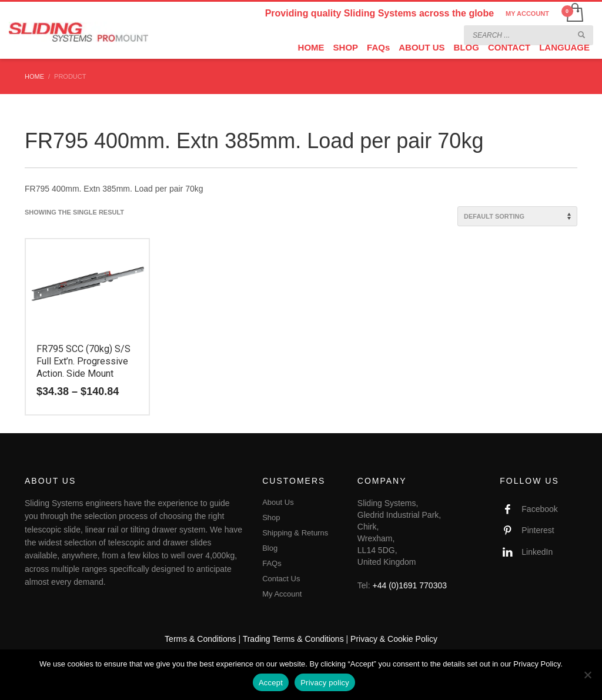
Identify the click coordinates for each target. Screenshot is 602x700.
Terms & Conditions (200, 639)
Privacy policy (325, 683)
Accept (271, 683)
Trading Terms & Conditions (293, 639)
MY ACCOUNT (527, 14)
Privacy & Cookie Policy (394, 639)
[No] (587, 675)
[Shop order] (517, 216)
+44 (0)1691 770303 (410, 585)
